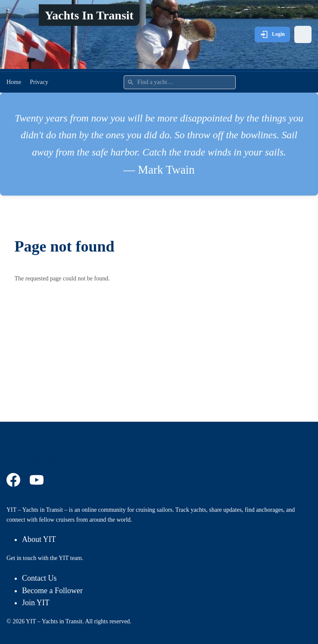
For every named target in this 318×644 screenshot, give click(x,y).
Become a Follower (52, 591)
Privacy (39, 82)
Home (14, 82)
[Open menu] (303, 34)
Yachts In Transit (89, 15)
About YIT (39, 539)
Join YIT (36, 603)
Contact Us (39, 578)
